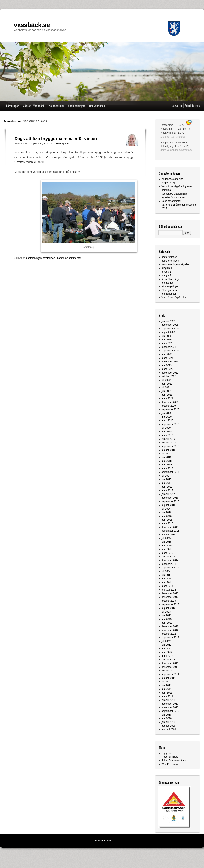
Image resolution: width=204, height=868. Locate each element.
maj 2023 (167, 365)
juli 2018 (166, 454)
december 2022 (170, 373)
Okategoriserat (170, 290)
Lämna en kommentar (69, 258)
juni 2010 (167, 715)
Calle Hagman (61, 144)
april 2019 (167, 432)
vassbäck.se (32, 25)
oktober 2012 (169, 634)
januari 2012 (168, 660)
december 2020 (170, 402)
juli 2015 (166, 538)
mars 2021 (167, 398)
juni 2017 (167, 479)
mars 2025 (167, 343)
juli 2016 (166, 509)
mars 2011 (167, 696)
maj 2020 (167, 417)
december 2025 (170, 325)
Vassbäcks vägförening (174, 298)
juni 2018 (167, 457)
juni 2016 (167, 512)
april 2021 (167, 395)
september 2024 (170, 351)
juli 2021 (166, 387)
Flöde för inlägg (170, 757)
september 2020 (170, 409)
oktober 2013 (169, 601)
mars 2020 (167, 421)
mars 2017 (167, 490)
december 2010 (170, 704)
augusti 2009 (169, 726)
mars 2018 (167, 468)
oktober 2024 (169, 347)
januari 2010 (168, 722)
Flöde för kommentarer (174, 761)
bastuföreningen (170, 261)
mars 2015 (167, 553)
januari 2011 (168, 700)
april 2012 (167, 652)
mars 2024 (167, 358)
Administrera (192, 106)
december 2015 (170, 527)
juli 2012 (166, 641)
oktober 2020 (169, 406)
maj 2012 (167, 649)
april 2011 (167, 693)
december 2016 (170, 498)
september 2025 (170, 329)
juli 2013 (166, 612)
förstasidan (49, 258)
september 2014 (170, 568)
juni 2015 (167, 542)
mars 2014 (167, 586)
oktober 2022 (169, 376)
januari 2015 (168, 557)
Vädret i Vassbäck (34, 106)
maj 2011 (167, 689)
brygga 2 (166, 275)
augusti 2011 (169, 678)
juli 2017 (166, 476)
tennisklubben (169, 294)
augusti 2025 (169, 332)
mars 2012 (167, 656)
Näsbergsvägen (170, 286)
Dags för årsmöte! (171, 201)
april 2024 (167, 354)
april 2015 (167, 549)
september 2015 (170, 531)
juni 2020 (167, 413)
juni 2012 (167, 645)
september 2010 (170, 711)
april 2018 (167, 465)
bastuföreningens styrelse (176, 264)
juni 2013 (167, 615)
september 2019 (170, 424)
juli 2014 (166, 571)
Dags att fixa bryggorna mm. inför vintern (57, 138)
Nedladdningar (76, 106)
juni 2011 (167, 685)
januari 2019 (168, 439)
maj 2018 (167, 461)
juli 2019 (166, 428)
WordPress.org (170, 764)
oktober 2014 (169, 564)
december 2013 (170, 593)
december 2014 (170, 560)
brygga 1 (166, 272)
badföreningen (34, 258)
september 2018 (170, 446)
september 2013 (170, 604)
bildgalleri (167, 268)
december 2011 (170, 663)
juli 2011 (166, 682)
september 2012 (170, 638)
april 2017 (167, 487)
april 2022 (167, 384)
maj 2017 (167, 483)
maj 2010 (167, 718)
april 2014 (167, 582)
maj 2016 (167, 516)
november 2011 (170, 667)
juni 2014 (167, 575)
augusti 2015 (169, 535)
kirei (109, 841)
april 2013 (167, 623)
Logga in (177, 106)
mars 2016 (167, 523)
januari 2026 (168, 321)
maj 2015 (167, 546)
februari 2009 (169, 729)
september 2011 (170, 674)
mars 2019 (167, 435)
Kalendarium (56, 106)
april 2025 (167, 340)
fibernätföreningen (171, 279)
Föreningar (12, 106)
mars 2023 (167, 369)
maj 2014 (167, 579)
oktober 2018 (169, 443)
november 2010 (170, 707)
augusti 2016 (169, 505)
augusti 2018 (169, 450)
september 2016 (170, 501)
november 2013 (170, 597)
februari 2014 (169, 590)
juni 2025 (167, 336)
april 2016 (167, 520)
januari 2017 (168, 494)
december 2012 (170, 626)
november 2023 (170, 362)
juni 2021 (167, 391)
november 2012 (170, 630)
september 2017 (170, 472)
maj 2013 (167, 619)
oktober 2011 (169, 671)
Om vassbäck (97, 106)
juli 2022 (166, 380)
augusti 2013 (169, 608)
